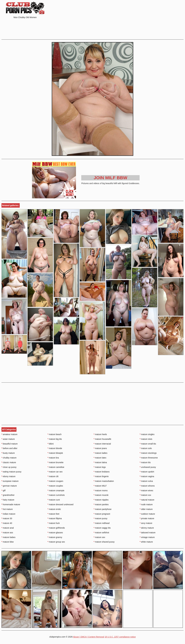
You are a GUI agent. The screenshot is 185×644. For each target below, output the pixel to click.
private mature (147, 518)
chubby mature (9, 458)
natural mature (147, 500)
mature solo (146, 448)
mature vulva (146, 481)
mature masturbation (104, 481)
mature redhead (102, 523)
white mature (146, 542)
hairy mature (8, 500)
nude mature (146, 504)
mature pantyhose (102, 509)
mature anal (8, 528)
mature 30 (7, 518)
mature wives (147, 490)
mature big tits (55, 439)
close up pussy (9, 467)
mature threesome (149, 458)
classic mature (9, 462)
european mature (10, 481)
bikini (51, 444)
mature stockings (148, 453)
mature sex (99, 537)
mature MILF (100, 486)
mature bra (53, 458)
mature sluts (146, 439)
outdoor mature (147, 514)
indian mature (8, 514)
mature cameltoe (56, 467)
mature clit (53, 476)
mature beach (55, 434)
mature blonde (55, 448)
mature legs (100, 467)
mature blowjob (55, 453)
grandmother (8, 495)
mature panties (101, 504)
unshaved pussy (148, 467)
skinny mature (147, 528)
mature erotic (54, 509)
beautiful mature (10, 444)
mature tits (145, 462)
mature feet (53, 514)
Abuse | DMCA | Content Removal (89, 637)
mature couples (55, 486)
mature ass (7, 533)
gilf (3, 490)
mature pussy (100, 518)
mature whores (147, 486)
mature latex (100, 458)
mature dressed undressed (61, 504)
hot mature (7, 509)
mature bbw (8, 542)
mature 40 (7, 523)
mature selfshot (101, 533)
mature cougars (55, 481)
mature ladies (100, 453)
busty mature (8, 453)
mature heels (100, 434)
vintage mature (147, 537)
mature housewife (102, 439)
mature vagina (147, 476)
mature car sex (55, 472)
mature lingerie (101, 476)
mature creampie (56, 490)
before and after (9, 448)
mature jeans (100, 448)
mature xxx (145, 495)
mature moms (101, 490)
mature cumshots (56, 495)
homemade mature (11, 504)
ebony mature (8, 476)
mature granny (55, 537)
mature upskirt (147, 472)
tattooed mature (148, 533)
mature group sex (56, 542)
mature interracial (102, 444)
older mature (146, 509)
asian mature (8, 439)
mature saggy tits (102, 528)
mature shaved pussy (104, 542)
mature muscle (101, 495)
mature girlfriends (56, 528)
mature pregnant (102, 514)
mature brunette (56, 462)
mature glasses (55, 533)
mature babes (8, 537)
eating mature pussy (11, 472)
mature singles (147, 434)
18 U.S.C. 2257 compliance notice (120, 637)
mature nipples (101, 500)
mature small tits (148, 444)
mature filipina (55, 518)
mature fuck (54, 523)
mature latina (100, 462)
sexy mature (146, 523)
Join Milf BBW (111, 178)
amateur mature (9, 434)
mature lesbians (102, 472)
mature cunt (54, 500)
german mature (9, 486)
